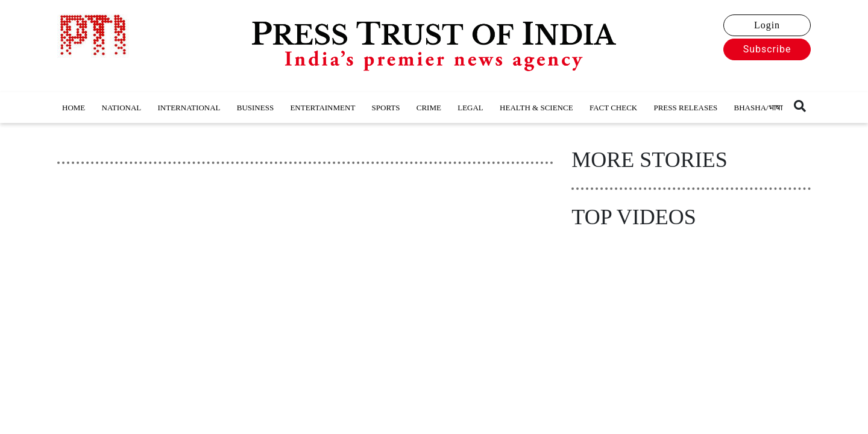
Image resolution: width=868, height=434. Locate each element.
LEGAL (470, 108)
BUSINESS (255, 108)
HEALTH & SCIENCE (536, 108)
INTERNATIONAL (189, 108)
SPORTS (386, 108)
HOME (74, 108)
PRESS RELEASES (685, 108)
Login (767, 25)
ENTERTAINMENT (322, 108)
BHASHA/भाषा (758, 108)
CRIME (429, 108)
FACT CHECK (613, 108)
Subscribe (767, 49)
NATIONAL (122, 108)
